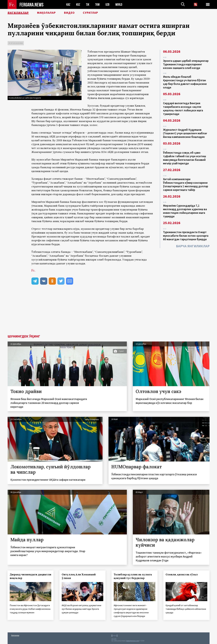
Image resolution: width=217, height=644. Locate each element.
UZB (107, 5)
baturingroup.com (133, 641)
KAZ (68, 5)
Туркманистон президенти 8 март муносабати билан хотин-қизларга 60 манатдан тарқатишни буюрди (186, 236)
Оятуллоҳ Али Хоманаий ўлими (79, 576)
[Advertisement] (108, 312)
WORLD (119, 5)
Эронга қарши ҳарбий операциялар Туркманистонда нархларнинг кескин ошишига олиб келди (186, 64)
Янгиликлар (18, 13)
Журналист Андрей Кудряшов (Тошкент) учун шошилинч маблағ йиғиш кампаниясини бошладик (185, 133)
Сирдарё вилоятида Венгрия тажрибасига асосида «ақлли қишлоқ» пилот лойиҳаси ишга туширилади (183, 109)
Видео (69, 13)
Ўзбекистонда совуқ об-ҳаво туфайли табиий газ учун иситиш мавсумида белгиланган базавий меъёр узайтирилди (185, 158)
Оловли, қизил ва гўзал (182, 574)
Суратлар (90, 13)
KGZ (78, 5)
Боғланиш (15, 635)
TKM (97, 5)
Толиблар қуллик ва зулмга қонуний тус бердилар (133, 576)
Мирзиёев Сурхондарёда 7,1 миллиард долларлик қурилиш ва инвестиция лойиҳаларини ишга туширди (185, 211)
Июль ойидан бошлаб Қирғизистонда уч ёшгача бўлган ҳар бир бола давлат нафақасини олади (185, 82)
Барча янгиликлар (193, 246)
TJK (88, 5)
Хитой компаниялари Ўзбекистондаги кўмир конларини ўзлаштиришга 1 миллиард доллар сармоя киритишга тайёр (186, 184)
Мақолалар (46, 13)
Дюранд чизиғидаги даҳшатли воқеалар (24, 576)
